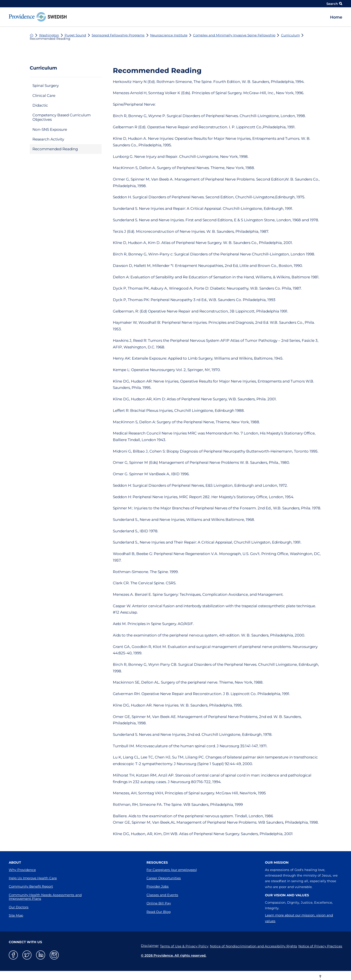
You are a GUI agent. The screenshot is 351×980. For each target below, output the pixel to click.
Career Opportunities (164, 878)
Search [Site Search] (334, 4)
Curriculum (290, 35)
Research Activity (48, 139)
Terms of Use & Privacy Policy (180, 946)
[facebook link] (13, 955)
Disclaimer (142, 946)
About (15, 862)
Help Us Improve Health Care (33, 878)
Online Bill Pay (159, 903)
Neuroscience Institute (169, 35)
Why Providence (22, 870)
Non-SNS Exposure (50, 129)
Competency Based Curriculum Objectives (62, 117)
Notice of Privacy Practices (320, 946)
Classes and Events (162, 895)
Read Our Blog (159, 912)
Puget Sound (75, 35)
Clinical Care (44, 96)
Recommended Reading (55, 149)
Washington (49, 35)
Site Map (16, 915)
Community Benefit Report (31, 886)
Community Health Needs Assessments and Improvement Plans (45, 897)
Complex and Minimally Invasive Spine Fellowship (234, 35)
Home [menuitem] (336, 17)
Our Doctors (19, 907)
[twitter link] (27, 955)
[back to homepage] (32, 35)
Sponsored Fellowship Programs (118, 35)
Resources (157, 862)
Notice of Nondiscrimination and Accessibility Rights (251, 946)
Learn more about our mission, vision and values (299, 918)
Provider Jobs (158, 886)
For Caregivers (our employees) (172, 870)
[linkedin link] (41, 955)
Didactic (40, 105)
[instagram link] (54, 955)
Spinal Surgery (46, 86)
